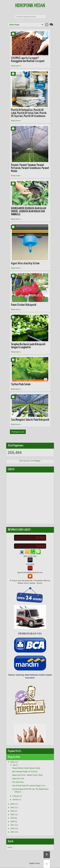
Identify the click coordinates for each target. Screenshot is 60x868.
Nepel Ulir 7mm (18, 779)
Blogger (37, 461)
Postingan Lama (18, 432)
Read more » (16, 66)
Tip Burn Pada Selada (21, 384)
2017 (12, 825)
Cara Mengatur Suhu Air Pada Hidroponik (30, 420)
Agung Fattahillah (15, 34)
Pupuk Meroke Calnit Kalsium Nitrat (26, 768)
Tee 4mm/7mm (18, 782)
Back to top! (47, 855)
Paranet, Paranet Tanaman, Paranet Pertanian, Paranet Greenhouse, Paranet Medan (30, 168)
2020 (12, 814)
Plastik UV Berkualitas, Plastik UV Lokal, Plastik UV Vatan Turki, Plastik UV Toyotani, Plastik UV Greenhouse (29, 113)
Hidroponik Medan (30, 6)
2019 (12, 818)
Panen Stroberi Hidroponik (24, 305)
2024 (12, 804)
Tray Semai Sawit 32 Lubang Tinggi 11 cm (29, 786)
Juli (14, 765)
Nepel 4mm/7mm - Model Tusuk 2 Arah (27, 775)
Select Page (14, 25)
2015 (12, 832)
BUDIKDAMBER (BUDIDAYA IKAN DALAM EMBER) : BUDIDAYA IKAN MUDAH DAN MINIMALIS (29, 212)
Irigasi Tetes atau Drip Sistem (25, 263)
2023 (12, 807)
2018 (12, 821)
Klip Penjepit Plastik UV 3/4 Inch (25, 772)
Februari (16, 796)
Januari (16, 800)
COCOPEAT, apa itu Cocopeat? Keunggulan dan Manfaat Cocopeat (28, 60)
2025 (12, 762)
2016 (12, 828)
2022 (12, 811)
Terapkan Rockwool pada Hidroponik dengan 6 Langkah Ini (28, 346)
